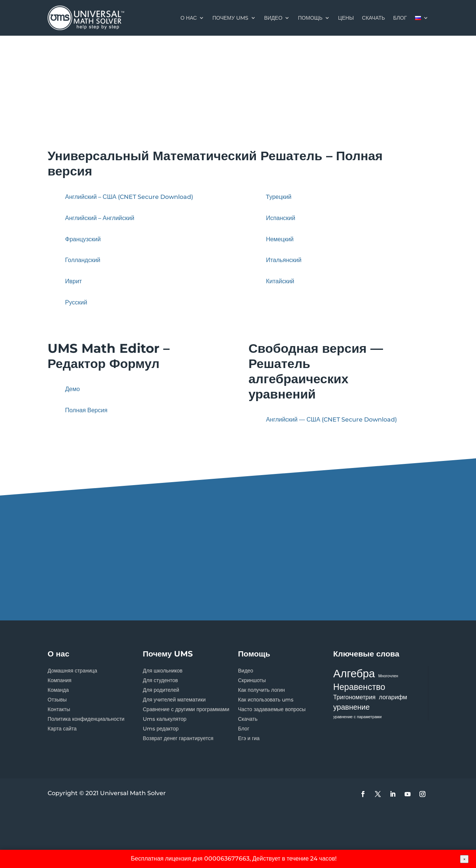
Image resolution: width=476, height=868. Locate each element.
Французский (83, 239)
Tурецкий (279, 197)
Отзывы (57, 700)
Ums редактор (161, 729)
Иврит (73, 281)
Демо (73, 389)
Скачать (248, 719)
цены (346, 18)
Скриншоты (252, 680)
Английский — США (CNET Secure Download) (331, 420)
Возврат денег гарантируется (178, 738)
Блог (244, 729)
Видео (273, 18)
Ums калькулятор (165, 719)
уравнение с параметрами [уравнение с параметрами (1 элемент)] (357, 717)
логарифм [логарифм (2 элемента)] (393, 697)
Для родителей (161, 690)
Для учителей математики (174, 700)
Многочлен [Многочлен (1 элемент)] (388, 676)
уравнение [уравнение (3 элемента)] (351, 707)
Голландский (83, 260)
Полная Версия (86, 410)
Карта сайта (62, 729)
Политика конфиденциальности (86, 719)
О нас (189, 18)
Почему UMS (230, 18)
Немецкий (280, 239)
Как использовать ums (266, 700)
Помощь (310, 18)
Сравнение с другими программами (186, 709)
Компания (59, 680)
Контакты (59, 709)
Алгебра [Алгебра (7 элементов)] (354, 673)
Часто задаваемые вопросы (272, 709)
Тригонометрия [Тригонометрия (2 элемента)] (354, 697)
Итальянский (284, 260)
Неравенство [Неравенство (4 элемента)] (359, 687)
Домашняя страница (72, 671)
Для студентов (160, 680)
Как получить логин (261, 690)
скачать (373, 18)
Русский (76, 302)
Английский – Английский (100, 218)
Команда (58, 690)
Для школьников (163, 671)
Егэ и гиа (249, 738)
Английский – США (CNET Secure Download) (129, 197)
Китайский (280, 281)
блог (400, 18)
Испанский (281, 218)
